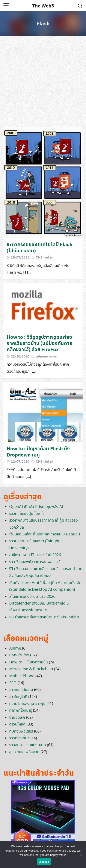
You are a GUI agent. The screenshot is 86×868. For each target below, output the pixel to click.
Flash (43, 23)
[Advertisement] (43, 82)
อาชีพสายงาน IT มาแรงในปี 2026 (35, 555)
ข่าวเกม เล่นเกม (21, 690)
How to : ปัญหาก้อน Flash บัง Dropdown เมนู (38, 451)
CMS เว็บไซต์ (45, 257)
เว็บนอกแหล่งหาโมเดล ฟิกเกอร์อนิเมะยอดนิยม (45, 534)
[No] (81, 855)
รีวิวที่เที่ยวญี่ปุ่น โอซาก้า (27, 514)
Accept (44, 862)
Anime (15, 648)
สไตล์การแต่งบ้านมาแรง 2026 (32, 597)
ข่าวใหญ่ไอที (18, 697)
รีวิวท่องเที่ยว (19, 738)
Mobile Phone (22, 676)
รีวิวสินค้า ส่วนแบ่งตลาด (28, 745)
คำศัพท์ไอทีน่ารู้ (21, 711)
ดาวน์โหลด (17, 724)
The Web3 (43, 6)
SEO (13, 683)
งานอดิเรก (17, 718)
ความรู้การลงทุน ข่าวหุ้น (27, 704)
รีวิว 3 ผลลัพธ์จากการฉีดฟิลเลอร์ (34, 562)
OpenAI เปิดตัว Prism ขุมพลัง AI (36, 507)
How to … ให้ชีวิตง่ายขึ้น (29, 662)
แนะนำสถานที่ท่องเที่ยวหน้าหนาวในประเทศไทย (44, 617)
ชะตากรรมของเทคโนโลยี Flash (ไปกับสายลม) (40, 247)
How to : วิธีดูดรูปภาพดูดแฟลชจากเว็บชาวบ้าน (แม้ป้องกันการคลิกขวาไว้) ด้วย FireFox (39, 343)
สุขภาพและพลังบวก (24, 752)
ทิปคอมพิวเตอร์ (46, 356)
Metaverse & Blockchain (31, 669)
